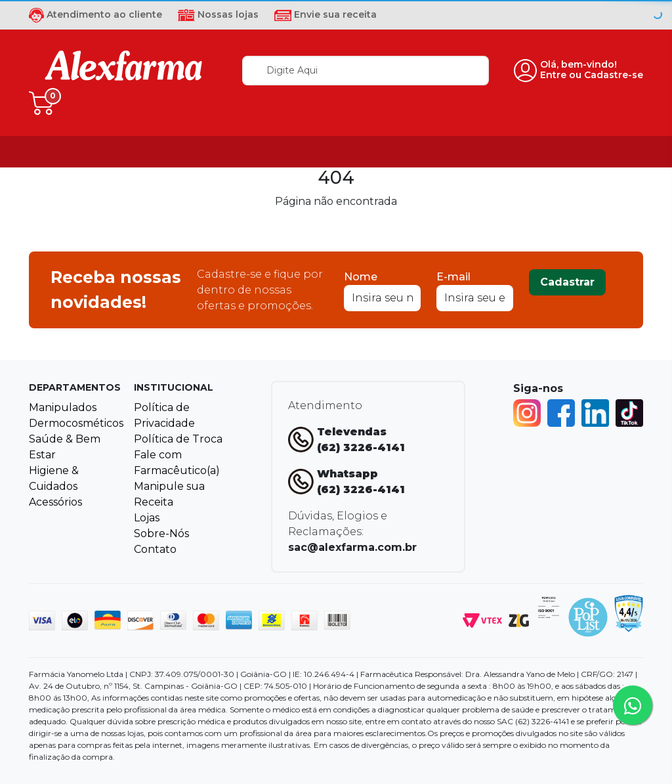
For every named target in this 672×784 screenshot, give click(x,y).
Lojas (147, 518)
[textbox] (366, 71)
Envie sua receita (325, 14)
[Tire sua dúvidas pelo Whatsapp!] (633, 705)
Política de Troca (178, 439)
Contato (155, 549)
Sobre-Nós (161, 534)
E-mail (453, 277)
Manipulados (63, 407)
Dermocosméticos (76, 423)
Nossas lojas (218, 14)
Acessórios (55, 502)
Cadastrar (567, 282)
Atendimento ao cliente (95, 14)
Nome (361, 277)
